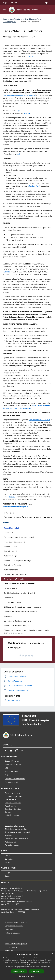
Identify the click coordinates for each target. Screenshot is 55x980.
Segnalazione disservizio (14, 926)
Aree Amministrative (13, 764)
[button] (28, 976)
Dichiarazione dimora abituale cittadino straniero (22, 607)
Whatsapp (27, 517)
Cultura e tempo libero (13, 797)
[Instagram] (17, 751)
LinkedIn (48, 517)
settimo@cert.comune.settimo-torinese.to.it (22, 909)
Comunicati (9, 859)
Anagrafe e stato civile (13, 793)
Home (5, 19)
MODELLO (7, 272)
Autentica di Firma (11, 546)
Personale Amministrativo (15, 779)
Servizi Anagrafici (9, 22)
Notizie (8, 855)
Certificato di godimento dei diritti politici (19, 593)
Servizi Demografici (32, 19)
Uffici (7, 768)
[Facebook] (5, 751)
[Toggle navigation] (4, 10)
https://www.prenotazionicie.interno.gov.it (19, 95)
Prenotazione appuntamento (16, 922)
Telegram (38, 517)
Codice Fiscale (9, 598)
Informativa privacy (12, 947)
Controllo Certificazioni (13, 602)
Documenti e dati (11, 782)
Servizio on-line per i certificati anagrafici (20, 537)
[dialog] (27, 966)
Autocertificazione (11, 570)
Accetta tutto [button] (19, 971)
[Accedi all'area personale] (46, 3)
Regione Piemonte (10, 3)
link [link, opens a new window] (49, 967)
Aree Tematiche (16, 19)
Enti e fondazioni (11, 772)
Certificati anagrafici (12, 588)
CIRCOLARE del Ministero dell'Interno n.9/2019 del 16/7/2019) (27, 407)
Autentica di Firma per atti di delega (18, 560)
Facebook (7, 517)
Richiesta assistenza (13, 933)
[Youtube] (11, 751)
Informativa (8, 533)
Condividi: (8, 513)
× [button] (53, 954)
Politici (8, 775)
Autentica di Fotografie (13, 565)
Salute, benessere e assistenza (17, 838)
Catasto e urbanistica (13, 809)
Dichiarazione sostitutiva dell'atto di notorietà (21, 612)
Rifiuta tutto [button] (36, 971)
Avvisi (7, 862)
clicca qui (32, 56)
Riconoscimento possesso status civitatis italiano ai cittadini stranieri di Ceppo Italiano (27, 631)
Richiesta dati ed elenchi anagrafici (17, 626)
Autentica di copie (11, 556)
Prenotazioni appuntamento (15, 542)
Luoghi (8, 872)
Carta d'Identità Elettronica (14, 579)
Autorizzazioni (10, 842)
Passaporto (8, 616)
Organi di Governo (12, 761)
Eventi (7, 876)
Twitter (17, 517)
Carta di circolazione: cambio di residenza (19, 584)
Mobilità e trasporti (12, 815)
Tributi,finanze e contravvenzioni (17, 832)
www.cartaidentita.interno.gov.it (15, 506)
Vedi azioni (7, 523)
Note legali (9, 951)
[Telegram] (22, 751)
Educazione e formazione (14, 826)
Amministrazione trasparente (16, 944)
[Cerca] (50, 10)
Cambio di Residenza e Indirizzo (16, 574)
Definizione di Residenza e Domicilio (17, 621)
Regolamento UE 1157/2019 (40, 420)
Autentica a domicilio (12, 551)
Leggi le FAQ (10, 929)
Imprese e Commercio (13, 803)
